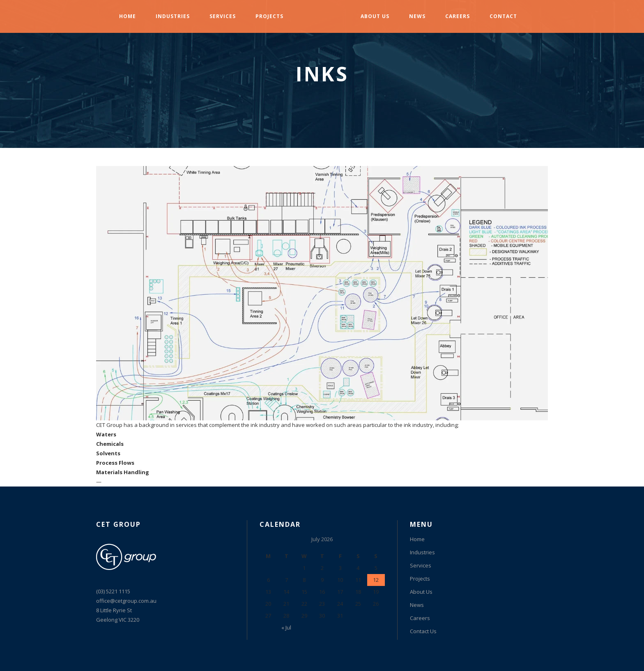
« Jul (286, 627)
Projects (420, 579)
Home (417, 539)
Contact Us (423, 631)
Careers (420, 618)
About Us (421, 592)
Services (421, 565)
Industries (422, 552)
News (417, 605)
